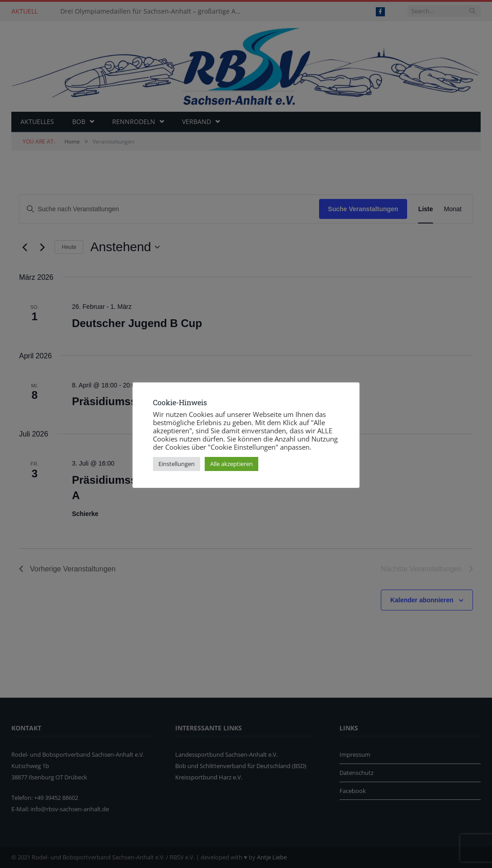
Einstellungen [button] (177, 464)
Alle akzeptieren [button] (231, 464)
